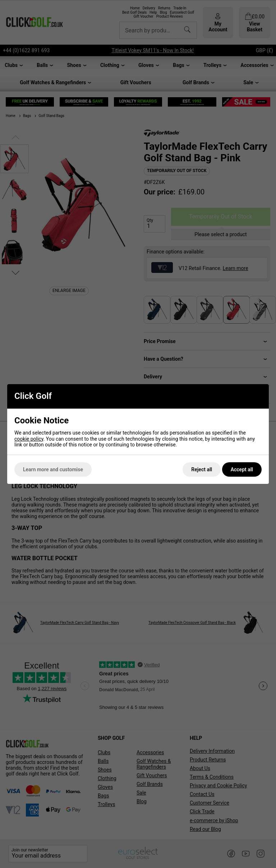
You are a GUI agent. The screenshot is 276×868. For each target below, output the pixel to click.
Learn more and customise (53, 469)
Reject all (202, 469)
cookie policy (29, 439)
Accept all (242, 469)
